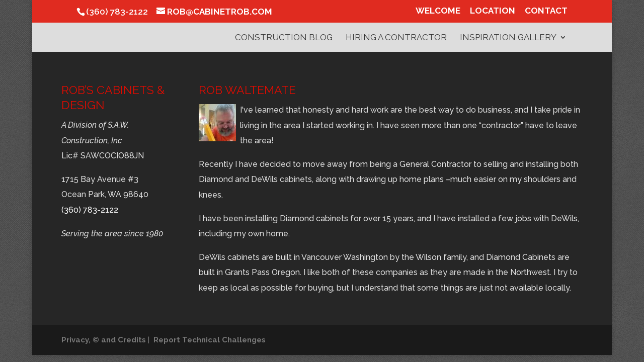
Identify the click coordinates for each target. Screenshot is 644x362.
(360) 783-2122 (90, 210)
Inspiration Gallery (508, 38)
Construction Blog (284, 38)
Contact (546, 11)
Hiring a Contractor (396, 38)
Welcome (438, 11)
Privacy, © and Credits (104, 340)
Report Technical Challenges (210, 340)
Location (493, 11)
